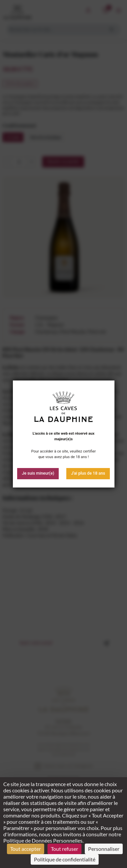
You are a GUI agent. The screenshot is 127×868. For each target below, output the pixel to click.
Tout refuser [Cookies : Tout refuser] (64, 849)
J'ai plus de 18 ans (88, 473)
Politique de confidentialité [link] (65, 859)
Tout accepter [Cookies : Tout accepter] (26, 849)
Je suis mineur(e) (38, 473)
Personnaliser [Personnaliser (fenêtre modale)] (104, 849)
